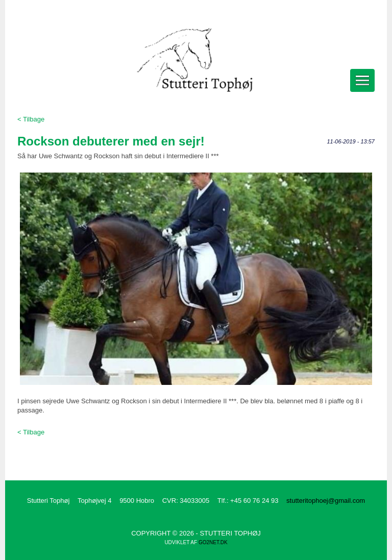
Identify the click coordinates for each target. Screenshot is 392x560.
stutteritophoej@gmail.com (326, 501)
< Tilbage (31, 119)
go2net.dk (213, 542)
